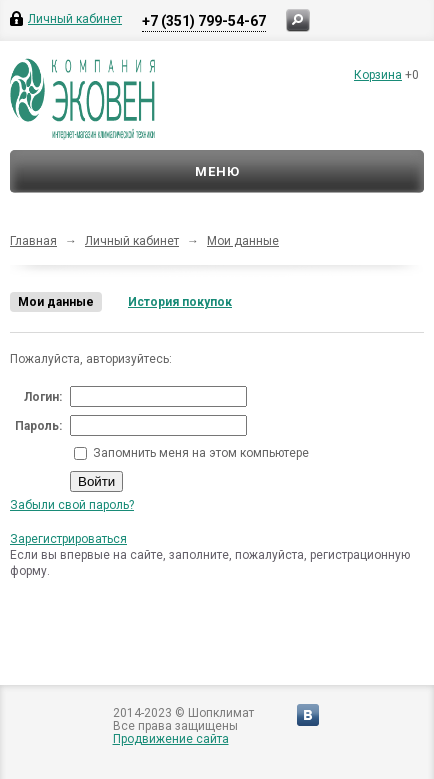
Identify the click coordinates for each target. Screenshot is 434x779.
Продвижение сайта (171, 739)
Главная (33, 241)
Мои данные (243, 241)
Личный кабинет (132, 241)
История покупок (180, 302)
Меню (217, 171)
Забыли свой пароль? (72, 505)
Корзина (378, 75)
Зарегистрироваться (68, 539)
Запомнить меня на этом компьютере (199, 453)
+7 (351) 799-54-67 (204, 21)
